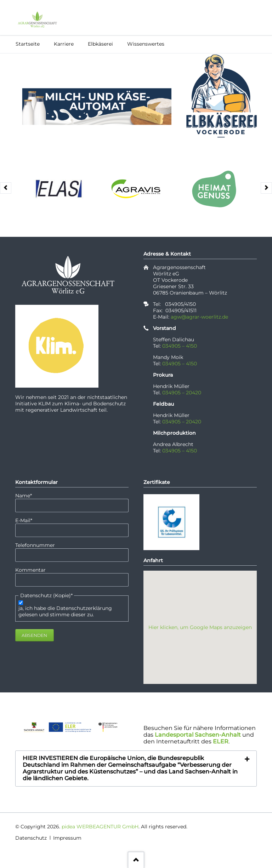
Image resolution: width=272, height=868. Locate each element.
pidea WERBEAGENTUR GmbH (100, 827)
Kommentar (30, 570)
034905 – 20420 (182, 393)
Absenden (34, 635)
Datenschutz (31, 838)
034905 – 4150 (180, 346)
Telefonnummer (35, 545)
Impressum (67, 838)
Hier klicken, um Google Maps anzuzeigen (200, 627)
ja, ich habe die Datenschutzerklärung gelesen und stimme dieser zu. (65, 611)
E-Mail (28, 520)
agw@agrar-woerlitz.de (199, 317)
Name (28, 496)
